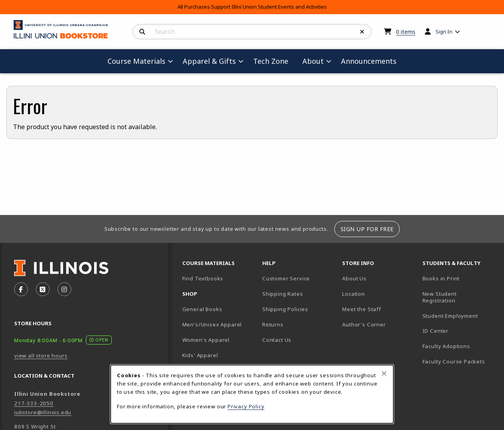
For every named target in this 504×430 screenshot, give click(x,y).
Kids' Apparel (200, 355)
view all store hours (41, 356)
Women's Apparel (206, 340)
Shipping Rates (283, 294)
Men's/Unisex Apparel (212, 324)
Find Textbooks (203, 278)
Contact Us (277, 340)
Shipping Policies (285, 309)
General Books (202, 309)
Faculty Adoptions (446, 346)
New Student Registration (440, 297)
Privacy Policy (246, 406)
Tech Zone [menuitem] (274, 61)
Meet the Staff (362, 309)
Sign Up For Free (367, 229)
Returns (273, 324)
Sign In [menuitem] (444, 32)
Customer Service (286, 278)
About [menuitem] (313, 61)
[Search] (142, 32)
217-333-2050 (34, 403)
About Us (354, 278)
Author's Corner (364, 324)
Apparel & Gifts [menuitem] (209, 61)
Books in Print (459, 278)
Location (354, 294)
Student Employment (459, 316)
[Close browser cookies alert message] (384, 373)
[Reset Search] (362, 32)
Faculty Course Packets (454, 361)
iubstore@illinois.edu (43, 412)
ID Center (459, 331)
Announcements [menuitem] (369, 61)
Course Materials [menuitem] (136, 61)
